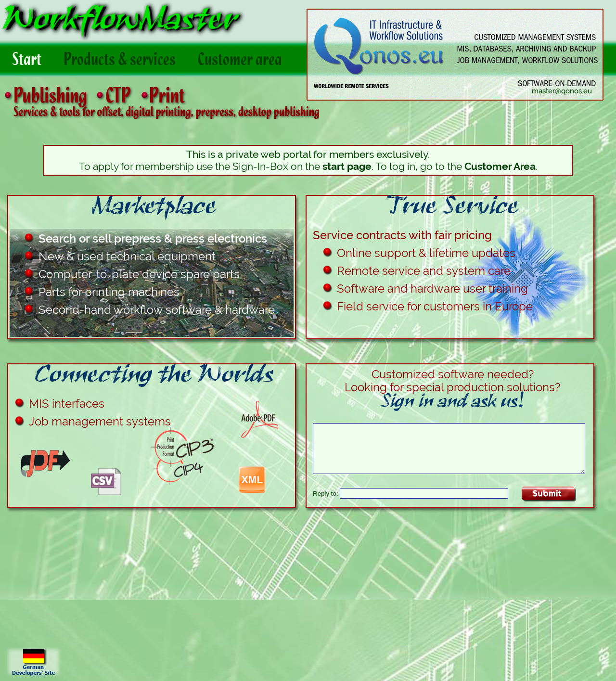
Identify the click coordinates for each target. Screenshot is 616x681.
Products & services (129, 63)
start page (347, 166)
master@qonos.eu (562, 91)
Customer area (250, 63)
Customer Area (500, 166)
